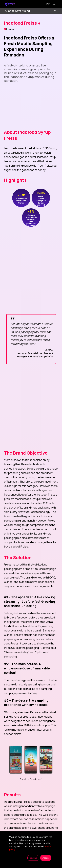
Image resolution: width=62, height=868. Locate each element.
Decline (33, 858)
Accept (46, 858)
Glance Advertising (18, 11)
